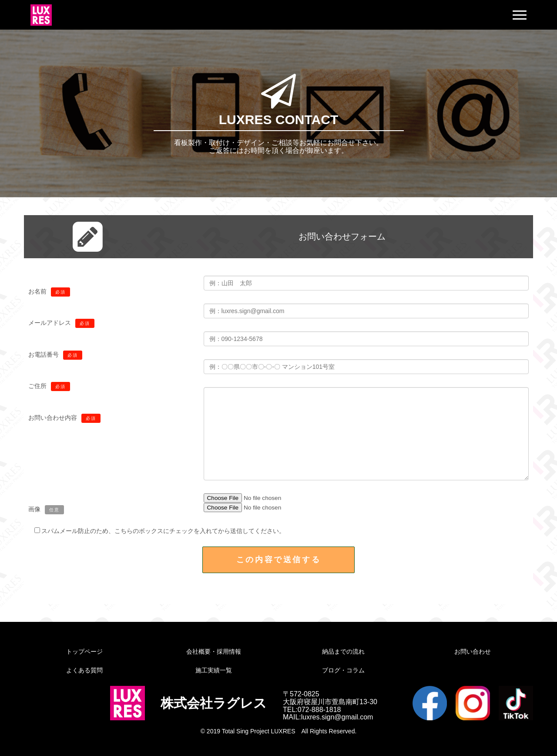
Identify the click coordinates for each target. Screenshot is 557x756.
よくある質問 (84, 670)
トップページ (84, 651)
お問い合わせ (473, 651)
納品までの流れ (343, 651)
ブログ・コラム (343, 670)
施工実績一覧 (214, 670)
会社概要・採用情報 (214, 651)
